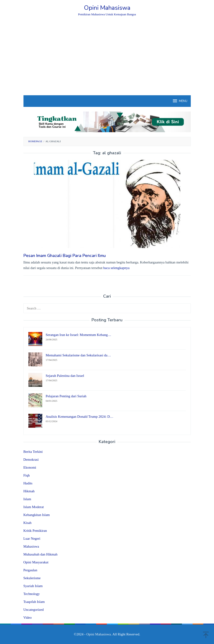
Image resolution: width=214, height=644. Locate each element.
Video (28, 618)
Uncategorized (34, 610)
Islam (27, 499)
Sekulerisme (32, 578)
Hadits (28, 483)
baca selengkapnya (117, 268)
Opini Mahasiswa (107, 8)
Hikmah (29, 491)
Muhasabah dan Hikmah (41, 554)
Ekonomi (30, 467)
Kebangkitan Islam (37, 515)
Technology (32, 594)
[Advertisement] (107, 60)
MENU (180, 101)
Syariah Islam (33, 586)
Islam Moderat (34, 507)
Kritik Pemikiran (35, 531)
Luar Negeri (32, 539)
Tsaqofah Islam (34, 602)
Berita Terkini (33, 452)
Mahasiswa (31, 546)
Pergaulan (30, 570)
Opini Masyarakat (36, 562)
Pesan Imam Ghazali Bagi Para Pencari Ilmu (65, 256)
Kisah (28, 523)
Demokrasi (31, 460)
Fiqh (27, 475)
